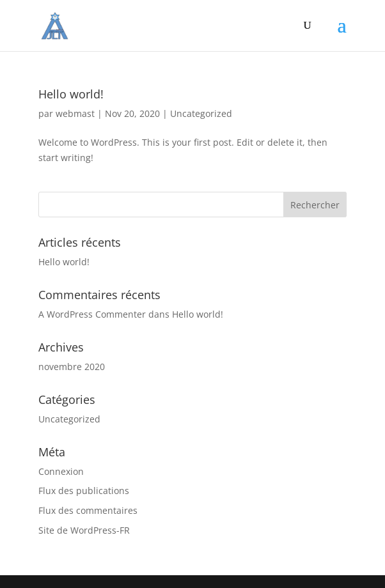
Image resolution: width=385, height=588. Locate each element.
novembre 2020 (72, 367)
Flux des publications (84, 491)
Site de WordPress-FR (84, 530)
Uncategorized (201, 113)
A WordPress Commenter (92, 314)
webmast (75, 113)
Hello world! (71, 94)
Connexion (61, 471)
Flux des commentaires (88, 510)
